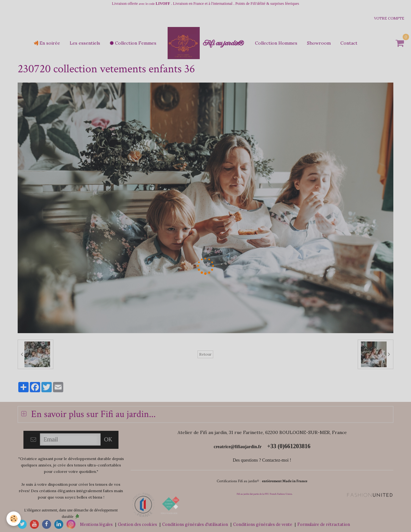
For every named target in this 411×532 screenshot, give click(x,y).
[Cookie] (14, 519)
